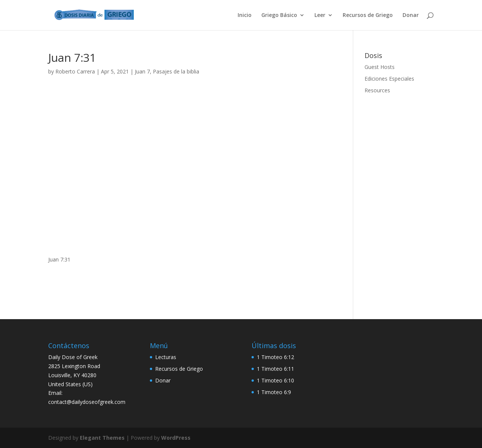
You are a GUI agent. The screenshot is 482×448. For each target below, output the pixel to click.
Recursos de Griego (368, 15)
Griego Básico (279, 15)
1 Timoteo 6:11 (275, 369)
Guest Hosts (380, 67)
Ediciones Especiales (389, 79)
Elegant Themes (102, 438)
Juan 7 (142, 71)
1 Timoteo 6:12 (275, 357)
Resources (377, 90)
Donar (411, 15)
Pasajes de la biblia (176, 71)
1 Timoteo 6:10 (275, 380)
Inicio (245, 15)
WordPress (176, 438)
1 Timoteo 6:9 (274, 392)
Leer (320, 15)
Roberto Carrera (75, 71)
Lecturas (166, 357)
